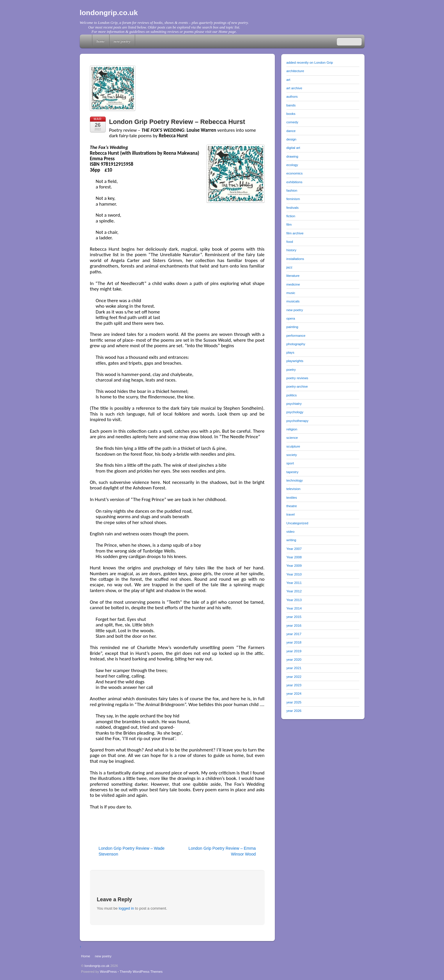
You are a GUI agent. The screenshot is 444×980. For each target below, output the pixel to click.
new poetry (122, 41)
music (291, 293)
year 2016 (294, 625)
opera (291, 318)
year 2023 (294, 685)
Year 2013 (294, 600)
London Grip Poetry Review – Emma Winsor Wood (222, 851)
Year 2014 (294, 608)
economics (295, 173)
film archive (295, 233)
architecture (295, 71)
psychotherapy (298, 421)
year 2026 (294, 711)
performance (296, 335)
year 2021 (294, 668)
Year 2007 (294, 549)
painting (292, 327)
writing (291, 540)
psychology (295, 412)
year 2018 (294, 642)
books (291, 114)
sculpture (293, 446)
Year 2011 (294, 583)
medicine (293, 284)
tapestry (292, 472)
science (292, 438)
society (292, 455)
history (291, 250)
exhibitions (294, 182)
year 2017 (294, 634)
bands (291, 105)
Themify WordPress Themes (141, 971)
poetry (291, 369)
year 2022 (294, 677)
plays (290, 352)
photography (296, 344)
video (291, 531)
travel (291, 514)
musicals (293, 301)
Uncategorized (297, 523)
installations (295, 259)
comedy (292, 122)
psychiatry (294, 403)
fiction (291, 216)
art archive (294, 88)
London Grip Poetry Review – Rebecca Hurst (177, 122)
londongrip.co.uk (97, 966)
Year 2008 (294, 557)
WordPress (108, 971)
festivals (293, 207)
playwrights (295, 361)
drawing (292, 156)
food (290, 242)
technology (295, 480)
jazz (290, 267)
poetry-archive (297, 386)
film (289, 224)
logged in (127, 908)
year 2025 (294, 702)
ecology (292, 165)
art (289, 80)
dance (291, 131)
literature (293, 276)
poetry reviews (297, 378)
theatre (292, 506)
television (294, 489)
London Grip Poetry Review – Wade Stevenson (132, 851)
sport (290, 463)
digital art (293, 148)
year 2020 (294, 659)
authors (292, 96)
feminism (293, 199)
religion (292, 429)
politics (292, 395)
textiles (292, 497)
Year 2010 (294, 574)
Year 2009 (294, 565)
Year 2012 (294, 591)
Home (86, 41)
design (291, 139)
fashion (292, 190)
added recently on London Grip (310, 62)
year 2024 (294, 693)
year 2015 (294, 617)
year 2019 (294, 651)
